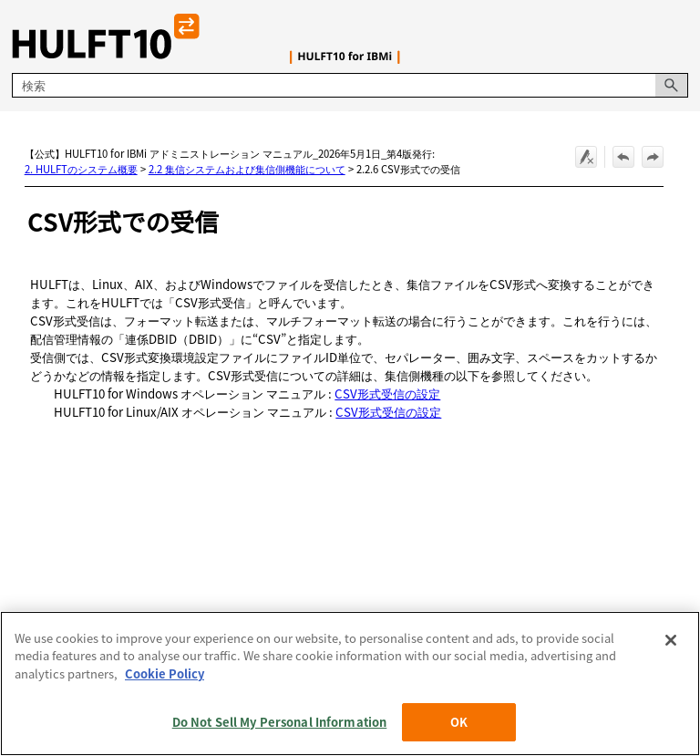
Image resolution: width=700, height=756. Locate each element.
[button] (672, 85)
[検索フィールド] (350, 85)
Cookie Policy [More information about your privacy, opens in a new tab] (165, 673)
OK (459, 722)
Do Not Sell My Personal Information (280, 722)
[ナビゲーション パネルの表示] (678, 36)
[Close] (671, 640)
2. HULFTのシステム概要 (81, 169)
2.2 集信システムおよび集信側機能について (247, 169)
